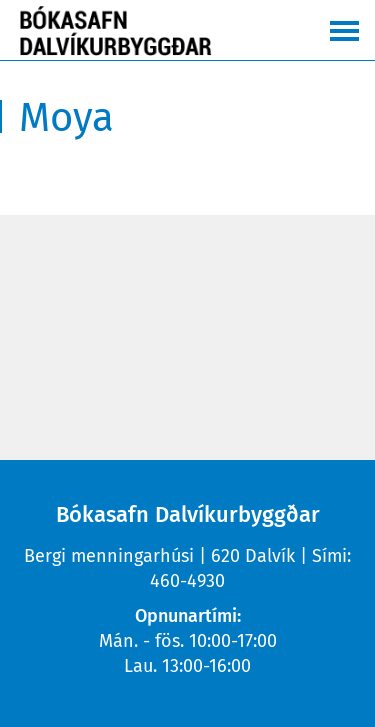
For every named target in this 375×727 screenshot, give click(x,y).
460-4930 (187, 581)
